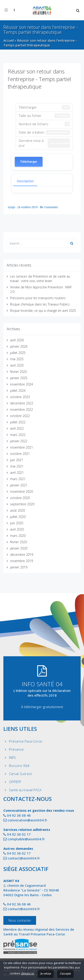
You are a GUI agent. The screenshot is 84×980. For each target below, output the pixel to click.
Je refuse (46, 974)
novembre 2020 (22, 491)
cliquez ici (28, 973)
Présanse (16, 749)
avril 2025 (17, 365)
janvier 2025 (19, 378)
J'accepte (65, 974)
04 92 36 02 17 (19, 834)
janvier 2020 (19, 548)
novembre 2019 (22, 561)
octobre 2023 (20, 397)
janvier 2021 (19, 485)
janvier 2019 (19, 567)
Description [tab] (25, 181)
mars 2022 (18, 435)
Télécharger (29, 162)
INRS (12, 757)
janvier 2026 (19, 346)
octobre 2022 (20, 416)
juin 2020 (17, 523)
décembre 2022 (22, 403)
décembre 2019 (22, 555)
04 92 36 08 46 (19, 815)
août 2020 (17, 510)
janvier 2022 (19, 441)
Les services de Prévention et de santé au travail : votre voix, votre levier (40, 279)
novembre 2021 (22, 447)
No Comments (49, 207)
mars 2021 (18, 479)
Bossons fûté (19, 766)
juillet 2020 (18, 517)
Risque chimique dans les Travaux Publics (40, 304)
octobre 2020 (20, 498)
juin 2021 (17, 460)
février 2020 (18, 542)
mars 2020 (18, 536)
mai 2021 (17, 466)
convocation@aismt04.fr (27, 820)
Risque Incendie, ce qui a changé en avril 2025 (43, 311)
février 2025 (18, 372)
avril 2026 (17, 340)
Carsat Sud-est (20, 774)
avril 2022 (17, 428)
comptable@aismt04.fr (26, 839)
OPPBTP (15, 782)
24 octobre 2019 (28, 207)
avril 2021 (17, 473)
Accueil (9, 40)
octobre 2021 (20, 454)
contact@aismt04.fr (24, 858)
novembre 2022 (22, 409)
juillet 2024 (18, 391)
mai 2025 (17, 359)
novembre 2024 (22, 384)
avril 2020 (17, 529)
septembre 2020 (22, 504)
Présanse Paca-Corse (26, 741)
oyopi (12, 207)
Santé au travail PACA (25, 790)
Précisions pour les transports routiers (38, 298)
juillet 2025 (18, 353)
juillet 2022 (18, 422)
